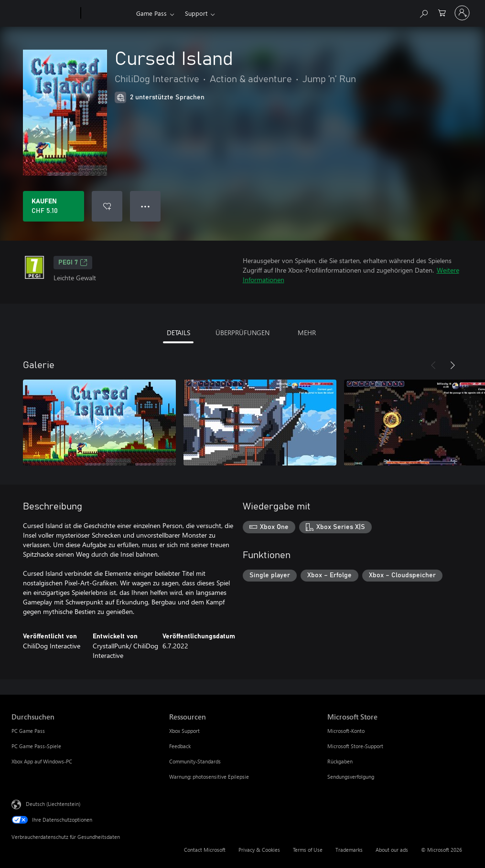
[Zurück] (433, 365)
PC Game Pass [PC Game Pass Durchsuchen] (28, 731)
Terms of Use (308, 850)
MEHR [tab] (307, 333)
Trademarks (349, 850)
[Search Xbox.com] (423, 12)
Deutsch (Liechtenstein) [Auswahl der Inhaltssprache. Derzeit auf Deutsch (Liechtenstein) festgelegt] (53, 804)
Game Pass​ (151, 13)
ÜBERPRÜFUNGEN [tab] (242, 333)
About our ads (392, 850)
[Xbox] (107, 13)
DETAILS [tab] (178, 333)
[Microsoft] (44, 13)
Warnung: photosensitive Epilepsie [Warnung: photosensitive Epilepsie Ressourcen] (209, 777)
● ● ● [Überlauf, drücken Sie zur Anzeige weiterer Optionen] (145, 206)
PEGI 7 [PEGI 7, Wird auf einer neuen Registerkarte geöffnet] (73, 263)
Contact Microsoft (205, 850)
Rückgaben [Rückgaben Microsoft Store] (340, 761)
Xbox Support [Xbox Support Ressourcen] (184, 731)
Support (196, 13)
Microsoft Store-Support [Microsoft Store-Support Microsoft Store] (355, 746)
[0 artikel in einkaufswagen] (442, 12)
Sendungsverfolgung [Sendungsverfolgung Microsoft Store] (351, 777)
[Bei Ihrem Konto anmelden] (462, 13)
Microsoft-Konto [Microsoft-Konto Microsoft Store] (346, 731)
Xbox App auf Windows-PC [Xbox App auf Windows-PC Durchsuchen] (42, 761)
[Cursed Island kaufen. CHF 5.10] (54, 206)
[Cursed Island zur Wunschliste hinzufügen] (107, 206)
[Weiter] (453, 365)
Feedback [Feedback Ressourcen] (180, 746)
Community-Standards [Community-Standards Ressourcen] (195, 761)
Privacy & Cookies (259, 850)
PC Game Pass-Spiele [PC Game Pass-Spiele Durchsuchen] (36, 746)
